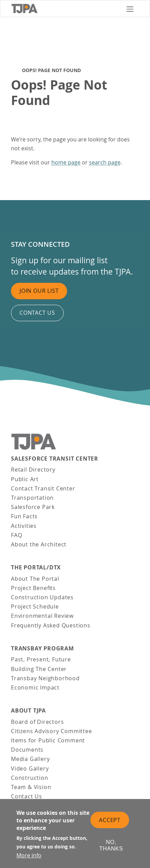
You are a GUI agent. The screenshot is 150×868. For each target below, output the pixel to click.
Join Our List (39, 291)
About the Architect (39, 544)
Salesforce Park (33, 507)
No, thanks (111, 846)
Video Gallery (30, 768)
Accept (110, 820)
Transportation (32, 498)
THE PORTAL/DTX (36, 568)
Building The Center (39, 669)
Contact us (37, 313)
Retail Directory (33, 470)
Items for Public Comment (48, 740)
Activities (24, 526)
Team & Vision (31, 787)
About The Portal (35, 579)
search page (105, 162)
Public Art (25, 479)
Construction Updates (42, 597)
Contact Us (27, 796)
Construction (30, 778)
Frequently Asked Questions (51, 625)
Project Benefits (33, 588)
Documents (27, 750)
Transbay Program (42, 649)
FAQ (16, 535)
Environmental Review (42, 616)
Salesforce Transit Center (55, 459)
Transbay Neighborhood (45, 678)
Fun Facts (24, 516)
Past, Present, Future (41, 659)
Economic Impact (35, 687)
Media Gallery (30, 759)
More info (29, 856)
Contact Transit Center (43, 488)
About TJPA (28, 711)
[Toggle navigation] (130, 9)
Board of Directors (37, 722)
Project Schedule (35, 606)
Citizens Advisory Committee (52, 731)
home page (66, 162)
